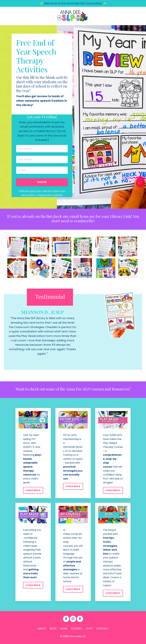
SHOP (89, 630)
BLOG (53, 630)
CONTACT (102, 630)
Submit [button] (42, 183)
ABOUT (42, 630)
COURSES (77, 630)
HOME (64, 630)
